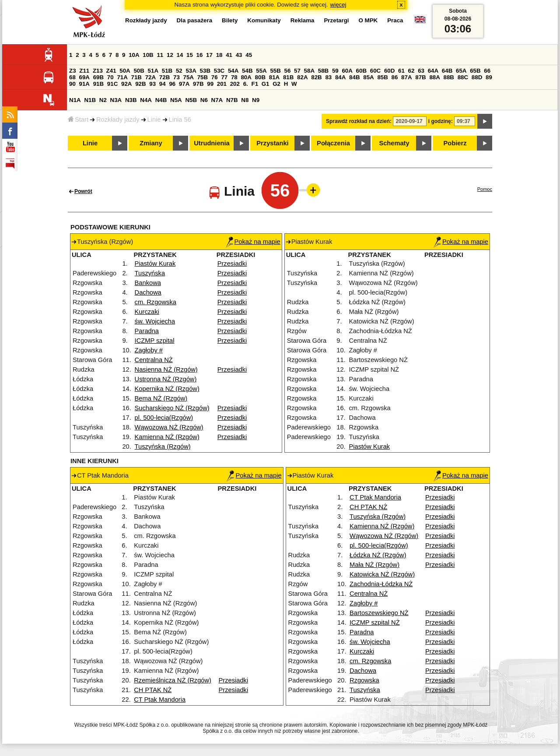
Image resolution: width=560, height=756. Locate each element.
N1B (90, 100)
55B (275, 71)
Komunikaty (264, 20)
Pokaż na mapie (253, 242)
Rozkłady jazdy (118, 120)
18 (219, 55)
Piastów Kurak (155, 264)
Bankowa (148, 283)
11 (160, 55)
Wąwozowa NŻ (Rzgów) (169, 427)
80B (260, 77)
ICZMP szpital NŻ (375, 622)
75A (189, 77)
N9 (256, 100)
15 (190, 55)
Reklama (303, 20)
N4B (161, 100)
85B (382, 77)
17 (209, 55)
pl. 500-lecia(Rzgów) (164, 418)
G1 (266, 84)
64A (433, 71)
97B (198, 84)
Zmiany (151, 143)
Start (78, 120)
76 (215, 77)
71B (136, 77)
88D (477, 77)
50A (125, 71)
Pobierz (455, 143)
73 (177, 77)
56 (288, 71)
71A (122, 77)
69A (84, 77)
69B (98, 77)
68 (72, 77)
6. (246, 84)
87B (420, 77)
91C (112, 84)
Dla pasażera (195, 20)
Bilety (230, 20)
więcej (338, 5)
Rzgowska (364, 680)
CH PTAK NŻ (153, 690)
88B (449, 77)
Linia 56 (180, 120)
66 (487, 71)
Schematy (394, 143)
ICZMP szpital (155, 341)
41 (229, 55)
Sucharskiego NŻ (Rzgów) (172, 408)
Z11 (84, 71)
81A (274, 77)
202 (235, 84)
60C (375, 71)
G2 (276, 84)
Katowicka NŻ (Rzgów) (382, 574)
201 (222, 84)
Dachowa (148, 292)
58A (309, 71)
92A (126, 84)
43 (239, 55)
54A (233, 71)
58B (323, 71)
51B (167, 71)
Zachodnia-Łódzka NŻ (381, 584)
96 (172, 84)
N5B (191, 100)
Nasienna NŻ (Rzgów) (166, 369)
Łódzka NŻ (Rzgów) (378, 555)
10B (148, 55)
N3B (131, 100)
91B (98, 84)
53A (191, 71)
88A (434, 77)
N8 (245, 100)
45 (249, 55)
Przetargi (336, 20)
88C (463, 77)
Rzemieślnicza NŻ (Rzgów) (173, 680)
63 (421, 71)
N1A (75, 100)
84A (340, 77)
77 (224, 77)
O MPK (368, 20)
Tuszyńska (150, 273)
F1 (255, 84)
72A (150, 77)
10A (134, 55)
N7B (232, 100)
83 (328, 77)
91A (84, 84)
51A (153, 71)
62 (411, 71)
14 (180, 55)
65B (475, 71)
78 (234, 77)
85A (368, 77)
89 (489, 77)
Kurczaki (147, 312)
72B (164, 77)
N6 (204, 100)
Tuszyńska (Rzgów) (163, 447)
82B (316, 77)
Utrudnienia (212, 143)
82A (302, 77)
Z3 (73, 71)
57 (297, 71)
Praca (395, 20)
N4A (146, 100)
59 (335, 71)
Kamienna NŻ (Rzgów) (167, 437)
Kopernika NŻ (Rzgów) (167, 389)
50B (139, 71)
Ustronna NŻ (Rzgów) (166, 379)
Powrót (83, 191)
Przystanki (272, 143)
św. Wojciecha (155, 321)
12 (170, 55)
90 (72, 84)
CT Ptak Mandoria (160, 700)
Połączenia (333, 143)
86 (395, 77)
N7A (217, 100)
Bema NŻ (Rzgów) (161, 398)
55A (261, 71)
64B (447, 71)
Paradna (147, 331)
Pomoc (485, 189)
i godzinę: (441, 121)
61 (401, 71)
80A (246, 77)
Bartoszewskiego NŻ (379, 613)
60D (389, 71)
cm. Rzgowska (156, 302)
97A (184, 84)
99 (210, 84)
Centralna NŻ (154, 360)
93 (152, 84)
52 (179, 71)
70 (110, 77)
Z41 (111, 71)
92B (140, 84)
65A (461, 71)
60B (361, 71)
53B (205, 71)
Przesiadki (232, 264)
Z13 (98, 71)
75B (203, 77)
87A (406, 77)
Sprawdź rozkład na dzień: (359, 121)
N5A (176, 100)
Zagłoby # (149, 350)
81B (288, 77)
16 (200, 55)
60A (347, 71)
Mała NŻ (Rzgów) (374, 565)
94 (163, 84)
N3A (116, 100)
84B (354, 77)
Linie (154, 120)
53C (219, 71)
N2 (103, 100)
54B (247, 71)
